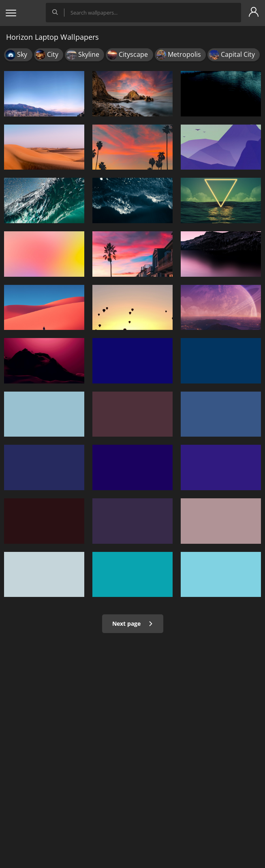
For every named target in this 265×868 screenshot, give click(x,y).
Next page (133, 624)
